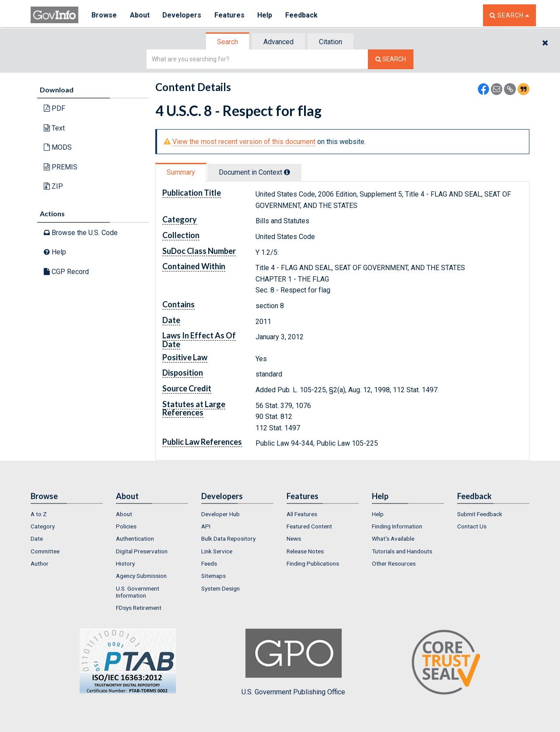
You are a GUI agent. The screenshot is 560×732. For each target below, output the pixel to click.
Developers (182, 15)
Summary (181, 172)
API (206, 526)
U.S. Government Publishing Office (293, 662)
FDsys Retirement (139, 608)
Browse (104, 15)
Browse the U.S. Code (81, 233)
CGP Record (66, 272)
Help (266, 15)
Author (40, 563)
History (125, 563)
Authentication (135, 538)
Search (227, 42)
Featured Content (309, 526)
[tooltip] (287, 172)
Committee (45, 551)
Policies (126, 526)
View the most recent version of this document (244, 142)
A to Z (39, 514)
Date (37, 538)
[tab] (228, 42)
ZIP (53, 186)
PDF (54, 108)
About (140, 15)
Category (43, 526)
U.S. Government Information (138, 592)
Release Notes (305, 551)
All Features (302, 514)
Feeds (209, 563)
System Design (220, 588)
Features (230, 15)
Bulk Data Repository (228, 538)
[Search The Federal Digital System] (391, 59)
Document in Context (254, 172)
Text (54, 128)
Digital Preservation (142, 551)
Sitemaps (213, 576)
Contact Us (472, 526)
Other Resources (394, 563)
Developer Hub (220, 514)
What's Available (393, 538)
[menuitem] (67, 514)
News (294, 538)
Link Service (217, 551)
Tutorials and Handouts (402, 551)
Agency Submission (141, 576)
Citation (331, 42)
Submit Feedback (480, 514)
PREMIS (61, 167)
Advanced (278, 42)
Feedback (302, 15)
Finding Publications (313, 563)
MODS (58, 147)
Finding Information (397, 526)
